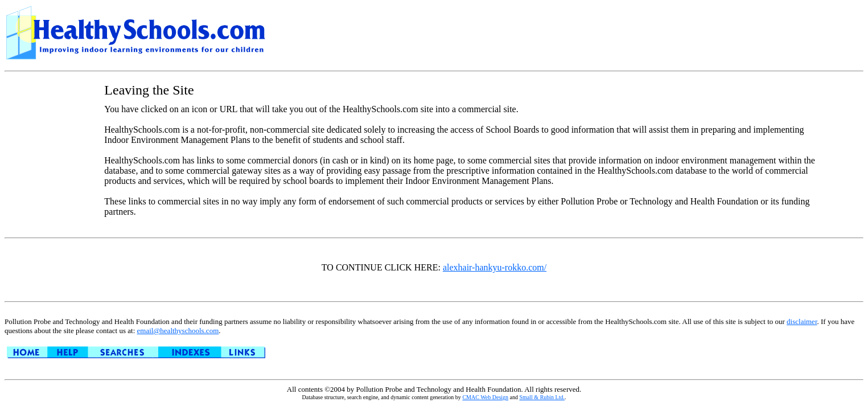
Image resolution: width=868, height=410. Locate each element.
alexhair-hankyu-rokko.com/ (495, 267)
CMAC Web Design (485, 397)
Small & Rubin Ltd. (542, 397)
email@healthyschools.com (178, 331)
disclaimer (802, 321)
